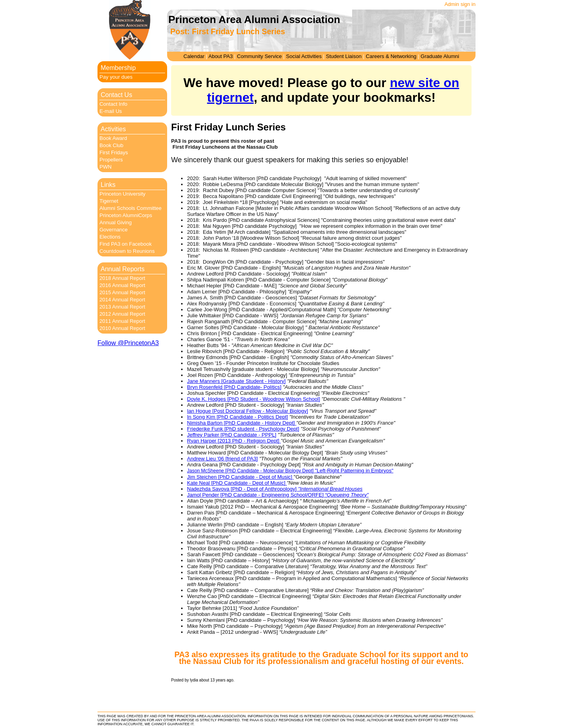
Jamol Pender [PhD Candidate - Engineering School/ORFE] (278, 495)
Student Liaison (344, 56)
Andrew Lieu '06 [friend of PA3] (222, 459)
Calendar (194, 56)
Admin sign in (460, 4)
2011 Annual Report (122, 321)
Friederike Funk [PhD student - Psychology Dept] (243, 429)
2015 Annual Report (122, 292)
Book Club (111, 145)
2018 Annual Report (122, 278)
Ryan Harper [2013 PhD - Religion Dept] (234, 441)
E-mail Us (111, 111)
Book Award (113, 138)
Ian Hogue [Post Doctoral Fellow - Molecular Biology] (248, 411)
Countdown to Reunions (127, 251)
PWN (105, 167)
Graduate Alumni (440, 56)
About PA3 (221, 56)
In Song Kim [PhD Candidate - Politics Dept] (238, 417)
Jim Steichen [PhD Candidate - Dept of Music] (240, 477)
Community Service (260, 56)
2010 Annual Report (122, 328)
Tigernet (109, 201)
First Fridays (114, 152)
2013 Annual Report (122, 307)
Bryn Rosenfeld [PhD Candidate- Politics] (234, 387)
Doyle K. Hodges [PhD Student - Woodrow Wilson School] (253, 399)
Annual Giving (116, 222)
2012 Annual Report (122, 314)
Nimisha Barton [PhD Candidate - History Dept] (242, 423)
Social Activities (304, 56)
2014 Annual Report (122, 300)
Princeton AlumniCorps (126, 215)
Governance (114, 230)
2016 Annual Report (122, 285)
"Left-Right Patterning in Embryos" (354, 471)
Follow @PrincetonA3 (128, 343)
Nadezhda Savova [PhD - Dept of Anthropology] (275, 489)
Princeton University (123, 194)
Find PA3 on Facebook (126, 244)
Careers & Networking (391, 56)
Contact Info (113, 104)
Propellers (111, 160)
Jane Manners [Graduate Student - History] (236, 381)
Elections (110, 237)
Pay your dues (116, 77)
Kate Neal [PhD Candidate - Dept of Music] (237, 483)
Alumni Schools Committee (131, 208)
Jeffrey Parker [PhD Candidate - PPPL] (232, 435)
